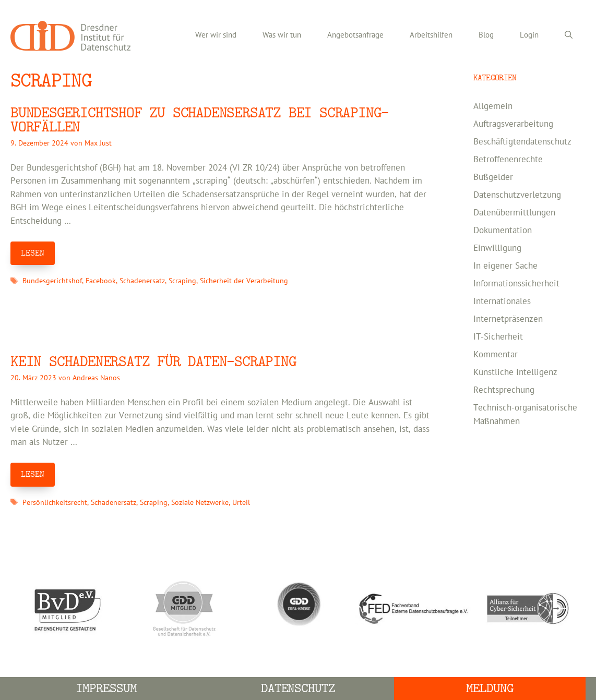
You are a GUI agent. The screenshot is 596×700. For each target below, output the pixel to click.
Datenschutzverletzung (517, 195)
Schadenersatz (142, 281)
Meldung (490, 688)
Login (529, 35)
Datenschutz (298, 688)
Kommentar (496, 355)
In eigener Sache (505, 266)
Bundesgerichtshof (52, 281)
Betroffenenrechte (508, 160)
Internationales (502, 301)
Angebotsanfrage (355, 35)
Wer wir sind (216, 35)
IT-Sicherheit (498, 337)
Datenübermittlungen (514, 213)
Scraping (182, 281)
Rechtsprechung (504, 390)
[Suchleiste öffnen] (569, 35)
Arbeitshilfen (431, 35)
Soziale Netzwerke (200, 503)
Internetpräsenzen (508, 319)
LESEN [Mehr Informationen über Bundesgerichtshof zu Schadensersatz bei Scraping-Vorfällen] (33, 253)
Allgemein (493, 106)
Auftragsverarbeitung (513, 124)
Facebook (101, 281)
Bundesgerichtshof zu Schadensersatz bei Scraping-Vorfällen (200, 120)
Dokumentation (503, 231)
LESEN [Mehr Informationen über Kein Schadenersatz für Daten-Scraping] (33, 474)
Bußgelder (493, 177)
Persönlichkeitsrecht (55, 503)
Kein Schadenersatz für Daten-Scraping (153, 362)
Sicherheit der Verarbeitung (244, 281)
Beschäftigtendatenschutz (522, 142)
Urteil (241, 503)
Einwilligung (497, 248)
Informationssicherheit (516, 284)
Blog (486, 35)
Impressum (106, 688)
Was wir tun (282, 35)
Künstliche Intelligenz (515, 372)
